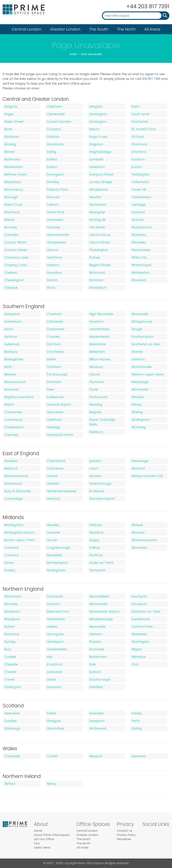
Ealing (51, 152)
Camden (11, 235)
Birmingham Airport (20, 532)
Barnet (10, 152)
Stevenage (140, 461)
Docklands (55, 144)
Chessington (14, 280)
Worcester (140, 548)
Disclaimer (124, 839)
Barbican (12, 137)
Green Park (55, 212)
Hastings (54, 427)
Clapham (54, 106)
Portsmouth (98, 397)
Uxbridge (139, 205)
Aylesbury (12, 344)
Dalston (53, 137)
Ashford (11, 337)
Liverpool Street (101, 174)
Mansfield (54, 555)
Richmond (97, 273)
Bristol (9, 405)
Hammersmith (58, 235)
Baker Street (14, 122)
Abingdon (12, 314)
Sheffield (96, 687)
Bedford (11, 468)
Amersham (13, 321)
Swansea (139, 756)
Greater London (65, 29)
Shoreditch (98, 288)
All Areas (152, 29)
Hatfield (53, 483)
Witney (137, 405)
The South (99, 29)
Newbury (96, 367)
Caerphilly (12, 756)
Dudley (10, 570)
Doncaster (55, 596)
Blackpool (12, 619)
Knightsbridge (100, 152)
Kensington (98, 122)
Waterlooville (142, 367)
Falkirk (52, 713)
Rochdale (97, 649)
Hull (50, 657)
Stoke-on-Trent (101, 563)
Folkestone (55, 397)
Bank (8, 129)
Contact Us (125, 831)
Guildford (54, 420)
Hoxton (52, 280)
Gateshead (56, 619)
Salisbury (96, 432)
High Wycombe (101, 314)
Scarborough (100, 679)
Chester (11, 672)
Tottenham (140, 182)
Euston (52, 167)
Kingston (96, 144)
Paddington (99, 250)
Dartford (54, 344)
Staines (137, 352)
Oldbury (96, 525)
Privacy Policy (126, 835)
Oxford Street (100, 242)
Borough (11, 197)
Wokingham (141, 420)
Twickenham (141, 197)
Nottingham (56, 570)
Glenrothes (55, 728)
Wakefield (139, 634)
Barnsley (11, 604)
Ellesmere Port (58, 611)
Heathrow (55, 257)
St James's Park (144, 129)
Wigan (136, 649)
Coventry (12, 555)
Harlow (52, 476)
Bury (8, 649)
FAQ (37, 843)
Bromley (11, 227)
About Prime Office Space (52, 835)
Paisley (137, 713)
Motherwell (98, 728)
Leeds (51, 679)
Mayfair (95, 197)
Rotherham (98, 657)
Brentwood (13, 483)
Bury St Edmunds (18, 491)
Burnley (10, 642)
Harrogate (55, 634)
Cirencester (56, 329)
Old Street (97, 227)
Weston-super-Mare (148, 374)
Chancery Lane (16, 257)
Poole (94, 389)
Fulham (53, 205)
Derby (9, 563)
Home (73, 54)
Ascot (9, 329)
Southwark (140, 122)
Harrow (53, 250)
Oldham (96, 634)
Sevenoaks (140, 314)
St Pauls (138, 137)
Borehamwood (16, 476)
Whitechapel (141, 265)
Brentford (12, 212)
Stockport (139, 604)
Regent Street (100, 265)
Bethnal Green (16, 174)
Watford (138, 468)
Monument (98, 205)
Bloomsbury (14, 189)
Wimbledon (140, 273)
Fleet (50, 389)
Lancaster (55, 672)
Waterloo (139, 235)
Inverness (97, 713)
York (135, 664)
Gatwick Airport (59, 405)
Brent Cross (13, 205)
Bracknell (11, 389)
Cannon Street (16, 250)
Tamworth (97, 570)
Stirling (137, 728)
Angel (9, 114)
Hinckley (53, 525)
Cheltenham (14, 427)
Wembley (139, 242)
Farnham (54, 382)
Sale (93, 664)
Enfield (52, 159)
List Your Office (44, 839)
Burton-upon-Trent (19, 540)
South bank (140, 114)
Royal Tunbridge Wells (102, 422)
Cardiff (52, 756)
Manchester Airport (104, 611)
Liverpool (54, 687)
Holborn (53, 265)
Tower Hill (139, 189)
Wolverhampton (144, 540)
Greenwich (55, 220)
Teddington (141, 174)
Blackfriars (13, 182)
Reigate (95, 412)
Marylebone (99, 189)
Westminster (141, 250)
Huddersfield (57, 649)
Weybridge (140, 382)
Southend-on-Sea (146, 344)
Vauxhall (138, 212)
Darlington (13, 687)
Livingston (97, 721)
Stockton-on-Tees (146, 611)
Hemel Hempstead (62, 491)
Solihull (94, 548)
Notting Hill (97, 220)
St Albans (97, 491)
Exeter (51, 359)
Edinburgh (12, 728)
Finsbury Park (57, 189)
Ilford (51, 288)
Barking (10, 144)
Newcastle (97, 627)
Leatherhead (99, 329)
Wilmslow (139, 657)
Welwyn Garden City (147, 476)
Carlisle (10, 657)
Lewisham (97, 167)
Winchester (140, 389)
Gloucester (55, 412)
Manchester (99, 604)
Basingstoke (14, 359)
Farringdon (55, 174)
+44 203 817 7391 (148, 6)
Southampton (142, 337)
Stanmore (139, 144)
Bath (8, 367)
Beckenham (14, 167)
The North (126, 29)
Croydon (54, 129)
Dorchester (55, 352)
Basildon (11, 461)
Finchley (53, 182)
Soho (135, 106)
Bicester (11, 374)
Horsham (96, 321)
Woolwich (139, 280)
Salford (95, 672)
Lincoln (52, 540)
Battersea (12, 159)
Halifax (52, 627)
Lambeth (96, 159)
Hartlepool (55, 642)
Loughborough (59, 548)
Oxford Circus (100, 235)
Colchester (55, 468)
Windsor (138, 397)
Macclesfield (99, 596)
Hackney (54, 227)
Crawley (53, 337)
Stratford (139, 152)
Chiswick (11, 288)
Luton (94, 468)
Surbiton (138, 159)
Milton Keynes (100, 359)
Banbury (11, 352)
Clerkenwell (56, 114)
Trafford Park (142, 627)
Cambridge (14, 499)
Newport (96, 756)
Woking (137, 412)
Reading (96, 405)
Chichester (55, 321)
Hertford (53, 499)
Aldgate (11, 106)
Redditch (96, 532)
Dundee (11, 721)
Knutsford (55, 664)
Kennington (98, 114)
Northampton (58, 563)
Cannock (11, 548)
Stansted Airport (102, 499)
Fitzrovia (53, 197)
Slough (137, 329)
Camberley (13, 412)
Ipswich (95, 461)
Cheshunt (54, 314)
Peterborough (100, 483)
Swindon (138, 359)
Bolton (9, 627)
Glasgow (54, 721)
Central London (27, 29)
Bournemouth (15, 382)
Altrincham (13, 596)
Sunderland (141, 619)
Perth (136, 721)
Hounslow (54, 273)
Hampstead (56, 242)
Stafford (96, 555)
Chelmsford (56, 461)
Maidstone (97, 344)
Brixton (10, 220)
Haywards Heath (60, 435)
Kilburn (95, 129)
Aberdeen (12, 713)
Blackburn (12, 611)
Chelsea (11, 273)
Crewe (9, 679)
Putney (95, 257)
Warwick (138, 532)
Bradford (12, 634)
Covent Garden (59, 122)
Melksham (97, 352)
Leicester (54, 532)
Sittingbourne (142, 321)
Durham (53, 604)
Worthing (139, 427)
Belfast (10, 784)
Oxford (95, 374)
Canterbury (14, 420)
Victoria (137, 220)
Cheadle (11, 664)
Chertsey (11, 435)
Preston (95, 642)
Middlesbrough (101, 619)
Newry (52, 784)
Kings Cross (98, 137)
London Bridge (101, 182)
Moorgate (97, 212)
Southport (139, 596)
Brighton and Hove (19, 397)
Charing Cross (16, 265)
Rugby (94, 540)
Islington (96, 106)
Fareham (54, 367)
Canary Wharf (16, 242)
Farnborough (57, 374)
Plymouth (97, 382)
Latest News (42, 848)
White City (139, 257)
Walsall (137, 525)
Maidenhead (99, 337)
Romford (96, 280)
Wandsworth (142, 227)
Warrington (140, 642)
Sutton (137, 167)
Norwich (95, 476)
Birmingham (14, 525)
